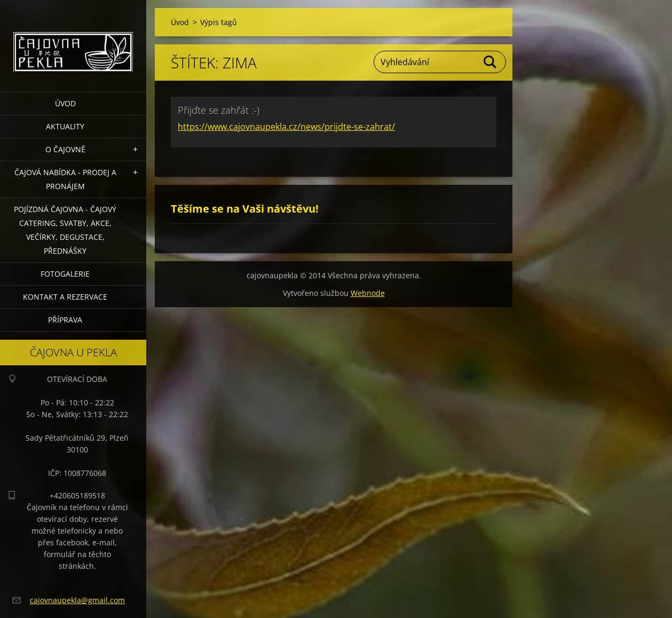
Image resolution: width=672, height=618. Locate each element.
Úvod (65, 103)
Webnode (368, 293)
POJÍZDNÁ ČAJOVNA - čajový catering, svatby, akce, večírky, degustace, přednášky (65, 230)
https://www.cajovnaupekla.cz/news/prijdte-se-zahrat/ (286, 127)
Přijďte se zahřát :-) (219, 110)
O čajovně (65, 149)
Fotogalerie (65, 274)
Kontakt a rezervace (65, 297)
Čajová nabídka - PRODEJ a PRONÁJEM (65, 179)
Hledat (491, 62)
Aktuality (65, 126)
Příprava (65, 320)
